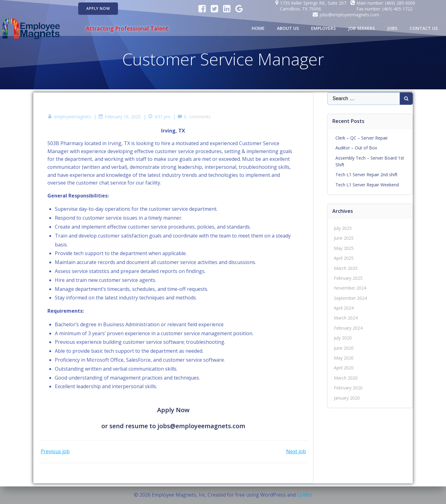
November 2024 (350, 288)
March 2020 (346, 378)
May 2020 (344, 358)
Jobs (392, 28)
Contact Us (424, 28)
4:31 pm (159, 117)
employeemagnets (69, 117)
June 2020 (344, 348)
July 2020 (343, 338)
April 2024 (344, 308)
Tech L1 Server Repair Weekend (367, 185)
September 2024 (350, 298)
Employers (323, 28)
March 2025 (346, 268)
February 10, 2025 (120, 117)
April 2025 (344, 258)
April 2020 (344, 368)
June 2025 (344, 238)
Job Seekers (361, 28)
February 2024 (348, 328)
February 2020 (348, 388)
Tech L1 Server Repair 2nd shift (367, 175)
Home (258, 28)
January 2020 (347, 398)
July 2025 (343, 228)
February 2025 (348, 278)
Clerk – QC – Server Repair (362, 138)
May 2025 (344, 248)
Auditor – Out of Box (356, 148)
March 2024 (346, 318)
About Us (288, 28)
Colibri (304, 495)
